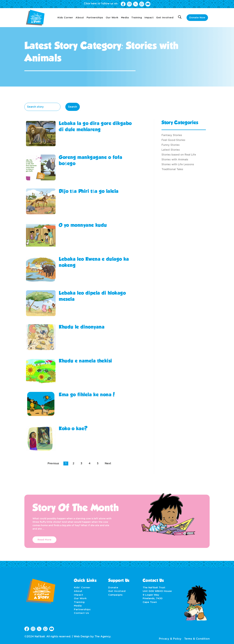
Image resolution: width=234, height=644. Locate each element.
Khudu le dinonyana (82, 327)
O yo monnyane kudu (83, 225)
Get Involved (165, 18)
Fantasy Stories (172, 135)
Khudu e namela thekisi (85, 361)
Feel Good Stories (173, 140)
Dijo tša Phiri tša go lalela (89, 192)
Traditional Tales (172, 169)
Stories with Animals (175, 160)
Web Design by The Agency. (92, 637)
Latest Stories (171, 150)
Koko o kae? (73, 429)
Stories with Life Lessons (178, 164)
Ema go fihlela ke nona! (87, 395)
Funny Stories (171, 145)
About (80, 18)
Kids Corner (65, 18)
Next (108, 463)
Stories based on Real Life (179, 155)
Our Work (112, 18)
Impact (149, 18)
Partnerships (95, 18)
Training (137, 18)
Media (125, 18)
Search (73, 107)
